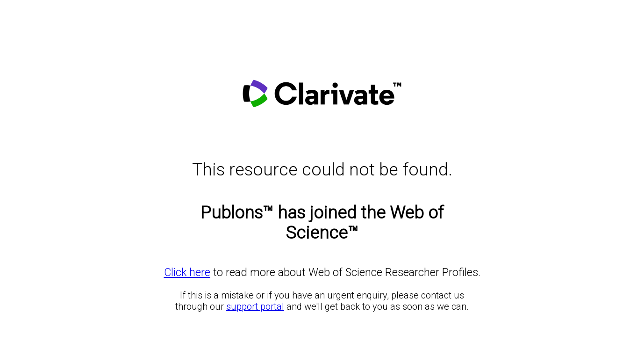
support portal (255, 306)
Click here (187, 272)
